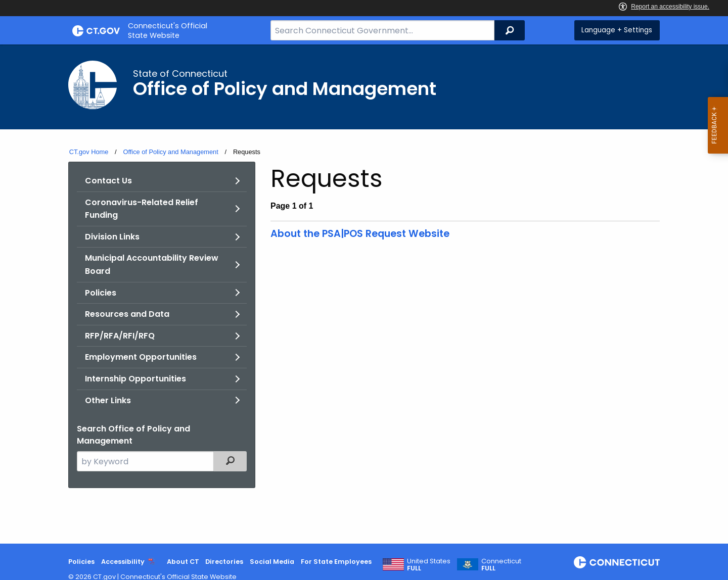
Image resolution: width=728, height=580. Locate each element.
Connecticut (501, 565)
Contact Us (108, 181)
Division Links (112, 237)
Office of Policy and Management (170, 152)
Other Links (108, 400)
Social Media (272, 562)
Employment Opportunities (141, 357)
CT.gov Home (89, 152)
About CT (183, 562)
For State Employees (336, 562)
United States (429, 565)
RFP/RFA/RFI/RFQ (120, 336)
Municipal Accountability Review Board (152, 264)
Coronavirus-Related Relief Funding (142, 209)
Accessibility (123, 562)
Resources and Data (127, 314)
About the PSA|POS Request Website (360, 234)
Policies (101, 293)
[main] (364, 294)
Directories (224, 562)
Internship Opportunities (135, 379)
